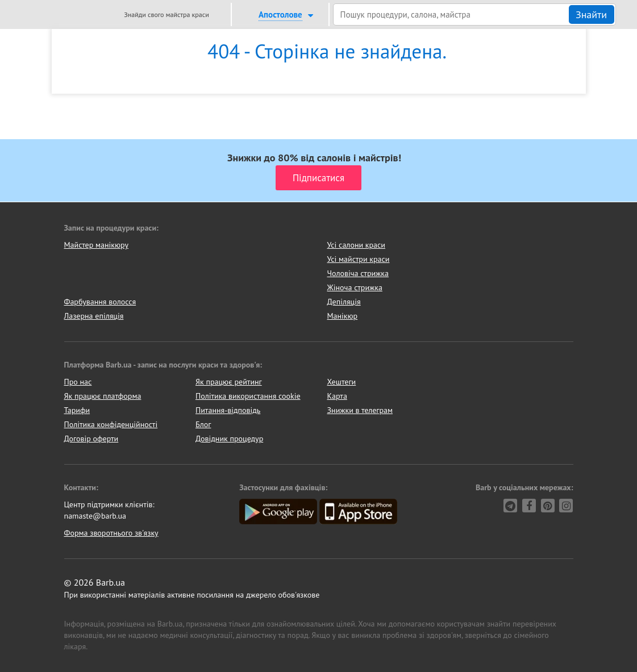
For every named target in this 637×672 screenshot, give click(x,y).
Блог (203, 424)
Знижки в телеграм (360, 410)
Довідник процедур (229, 439)
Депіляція (344, 302)
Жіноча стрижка (355, 287)
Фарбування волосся (100, 302)
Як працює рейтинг (229, 382)
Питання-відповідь (228, 410)
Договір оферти (91, 439)
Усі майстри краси (359, 259)
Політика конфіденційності (111, 424)
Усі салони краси (357, 245)
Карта (337, 396)
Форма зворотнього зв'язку (111, 533)
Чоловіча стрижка (358, 273)
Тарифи (77, 410)
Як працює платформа (103, 396)
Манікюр (343, 316)
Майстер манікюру (97, 245)
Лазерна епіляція (94, 316)
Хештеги (342, 382)
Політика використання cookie (248, 396)
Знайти (591, 14)
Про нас (78, 382)
